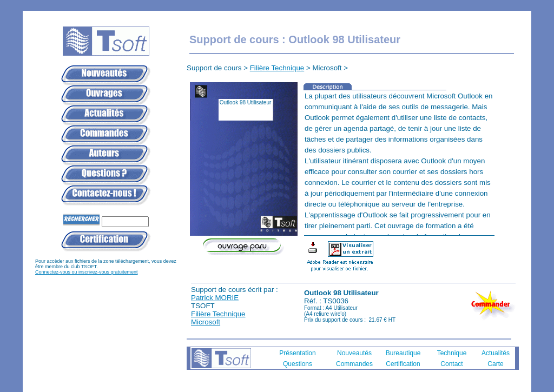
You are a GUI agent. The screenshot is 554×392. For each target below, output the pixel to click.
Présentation (297, 353)
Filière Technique (277, 68)
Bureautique (403, 353)
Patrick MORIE (215, 298)
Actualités (496, 353)
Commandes (354, 364)
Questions (298, 364)
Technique (452, 353)
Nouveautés (354, 353)
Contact (451, 364)
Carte (495, 364)
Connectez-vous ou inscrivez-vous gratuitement (87, 272)
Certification (403, 364)
